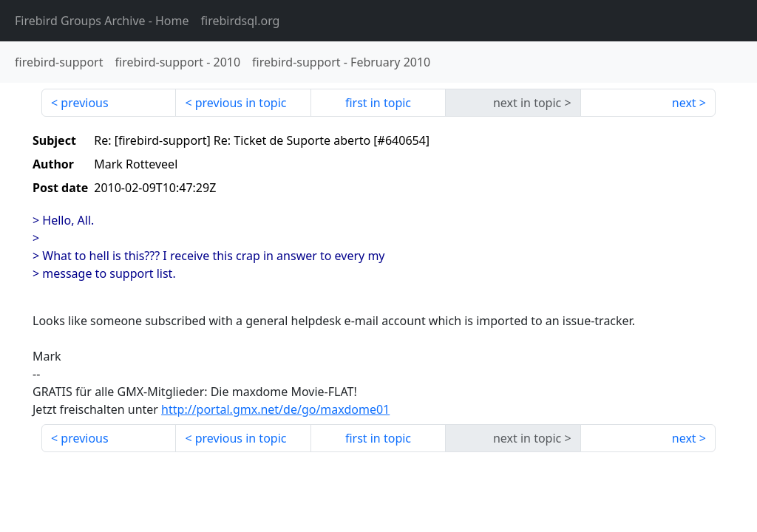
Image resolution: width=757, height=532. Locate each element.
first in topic (378, 103)
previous (84, 103)
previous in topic (241, 103)
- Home (102, 21)
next (684, 103)
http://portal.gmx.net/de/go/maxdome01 (275, 409)
